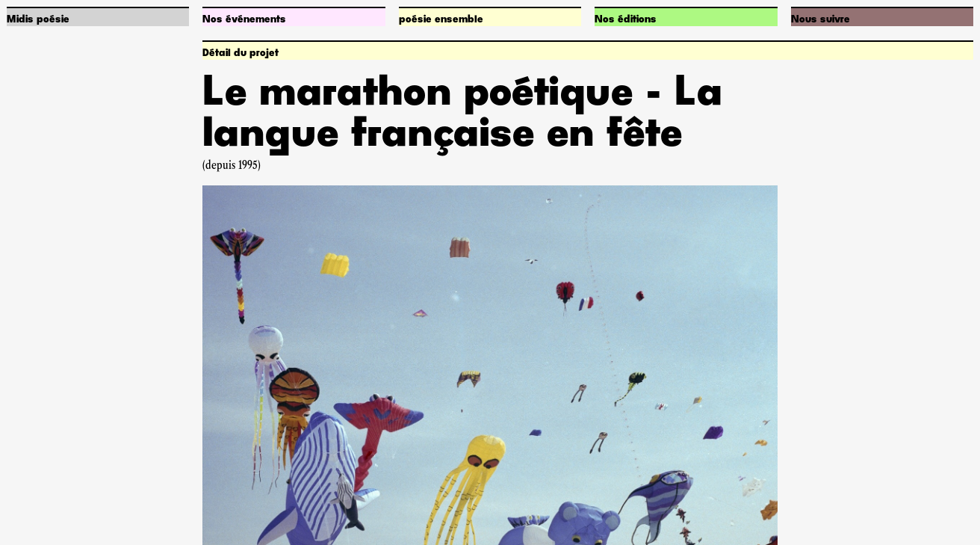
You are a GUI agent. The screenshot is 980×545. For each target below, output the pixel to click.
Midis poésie (38, 19)
